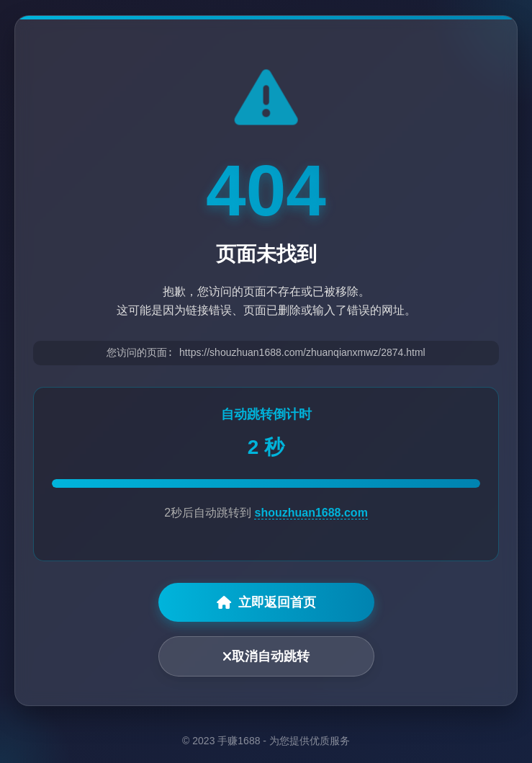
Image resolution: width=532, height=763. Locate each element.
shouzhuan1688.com (311, 513)
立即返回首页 (266, 603)
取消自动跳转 (266, 657)
